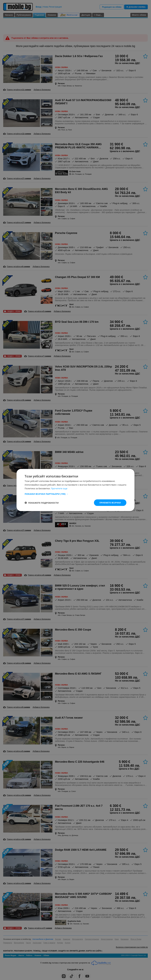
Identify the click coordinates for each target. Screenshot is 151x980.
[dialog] (75, 490)
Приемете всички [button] (110, 502)
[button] (75, 494)
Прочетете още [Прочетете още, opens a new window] (59, 488)
